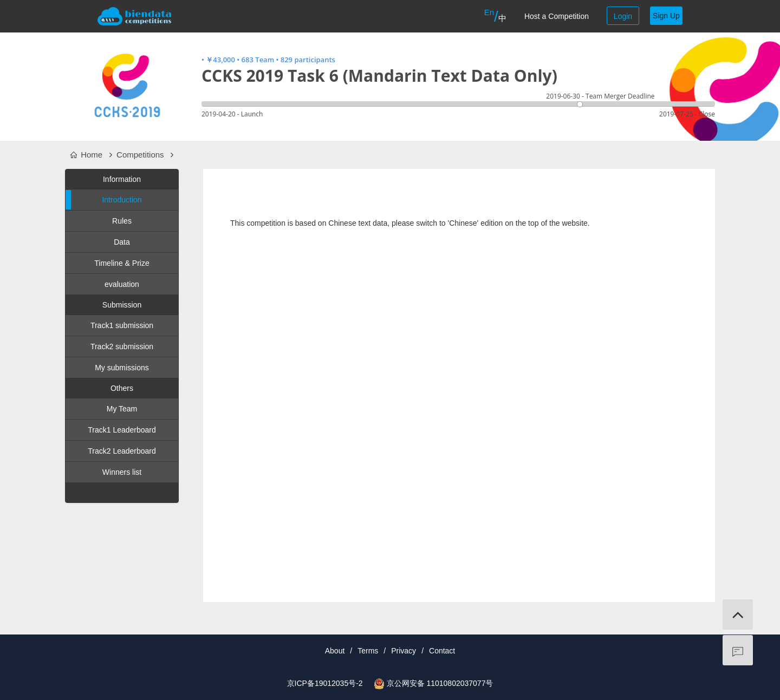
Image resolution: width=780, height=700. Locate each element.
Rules (122, 221)
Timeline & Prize (122, 263)
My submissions (122, 368)
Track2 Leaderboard (122, 451)
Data (122, 242)
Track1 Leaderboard (122, 430)
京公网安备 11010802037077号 (440, 683)
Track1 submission (122, 325)
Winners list (122, 472)
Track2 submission (122, 346)
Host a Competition (557, 16)
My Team (122, 409)
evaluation (122, 284)
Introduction (104, 200)
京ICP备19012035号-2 (325, 683)
